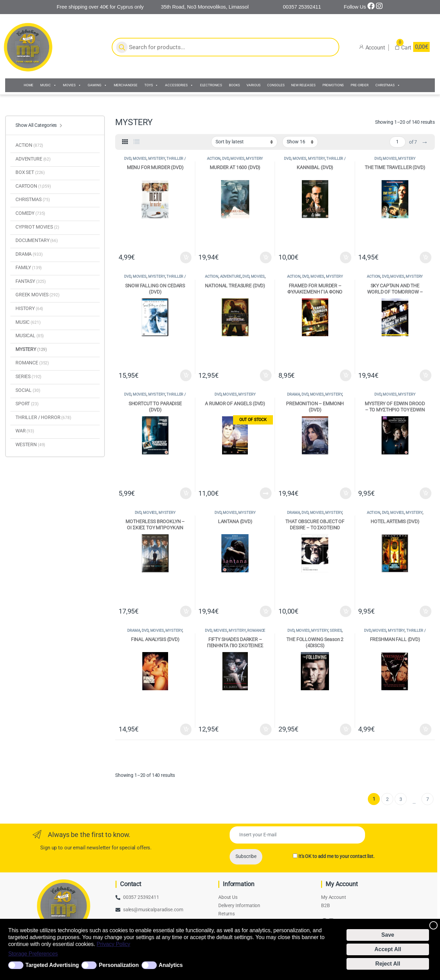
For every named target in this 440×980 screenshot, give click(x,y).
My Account (334, 897)
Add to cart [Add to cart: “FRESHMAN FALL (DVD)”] (426, 729)
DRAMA (293, 394)
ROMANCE (256, 631)
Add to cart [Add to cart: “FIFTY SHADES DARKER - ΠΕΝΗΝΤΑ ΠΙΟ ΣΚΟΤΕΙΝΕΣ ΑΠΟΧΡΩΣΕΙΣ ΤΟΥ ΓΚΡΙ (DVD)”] (266, 729)
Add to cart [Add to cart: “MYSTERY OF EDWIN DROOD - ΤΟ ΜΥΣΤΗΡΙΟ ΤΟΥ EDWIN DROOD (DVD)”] (426, 493)
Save (388, 935)
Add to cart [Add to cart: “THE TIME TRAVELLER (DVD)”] (426, 257)
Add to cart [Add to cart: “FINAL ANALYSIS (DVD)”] (186, 729)
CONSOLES (276, 85)
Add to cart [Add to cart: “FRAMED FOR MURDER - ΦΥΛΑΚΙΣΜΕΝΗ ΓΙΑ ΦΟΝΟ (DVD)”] (346, 375)
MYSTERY (157, 159)
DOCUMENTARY (37, 240)
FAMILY (29, 267)
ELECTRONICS (211, 85)
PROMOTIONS (333, 85)
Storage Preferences (33, 954)
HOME (29, 85)
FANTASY (31, 281)
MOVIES (72, 85)
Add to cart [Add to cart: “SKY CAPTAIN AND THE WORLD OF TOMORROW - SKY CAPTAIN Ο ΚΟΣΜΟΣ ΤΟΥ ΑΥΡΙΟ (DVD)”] (426, 375)
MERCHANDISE (126, 85)
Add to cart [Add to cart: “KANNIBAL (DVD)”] (346, 257)
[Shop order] (244, 142)
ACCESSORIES (179, 85)
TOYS (151, 85)
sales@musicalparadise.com (153, 910)
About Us (228, 897)
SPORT (27, 404)
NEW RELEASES (303, 85)
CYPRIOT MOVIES (37, 227)
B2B (326, 905)
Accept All (388, 949)
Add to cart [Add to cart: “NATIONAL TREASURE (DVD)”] (266, 375)
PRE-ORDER (360, 85)
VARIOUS (253, 85)
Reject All (388, 964)
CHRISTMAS (388, 85)
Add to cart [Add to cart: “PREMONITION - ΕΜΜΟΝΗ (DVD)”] (346, 493)
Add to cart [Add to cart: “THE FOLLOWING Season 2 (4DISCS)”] (346, 729)
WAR (25, 431)
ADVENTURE (230, 277)
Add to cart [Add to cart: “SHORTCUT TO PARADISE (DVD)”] (186, 493)
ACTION (214, 159)
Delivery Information (239, 905)
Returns (227, 914)
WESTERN (30, 444)
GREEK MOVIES (37, 295)
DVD (128, 159)
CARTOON (33, 186)
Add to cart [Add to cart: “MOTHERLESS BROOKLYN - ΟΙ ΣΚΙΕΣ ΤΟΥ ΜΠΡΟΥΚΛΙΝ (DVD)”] (186, 612)
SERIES (336, 631)
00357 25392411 (141, 897)
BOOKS (234, 85)
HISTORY (29, 308)
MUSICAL (30, 335)
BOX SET (30, 172)
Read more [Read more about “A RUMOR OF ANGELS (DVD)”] (266, 493)
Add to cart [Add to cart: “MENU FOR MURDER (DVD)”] (186, 257)
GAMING (97, 85)
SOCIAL (28, 390)
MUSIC (48, 85)
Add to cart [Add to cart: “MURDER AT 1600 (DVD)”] (266, 257)
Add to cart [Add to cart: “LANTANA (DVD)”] (266, 612)
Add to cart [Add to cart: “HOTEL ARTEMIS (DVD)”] (426, 612)
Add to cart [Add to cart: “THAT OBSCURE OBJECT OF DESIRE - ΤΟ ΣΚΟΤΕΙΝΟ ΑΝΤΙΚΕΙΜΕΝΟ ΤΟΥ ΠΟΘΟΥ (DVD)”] (346, 612)
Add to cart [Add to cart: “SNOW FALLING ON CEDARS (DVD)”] (186, 375)
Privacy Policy (113, 944)
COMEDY (30, 213)
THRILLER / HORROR (167, 161)
